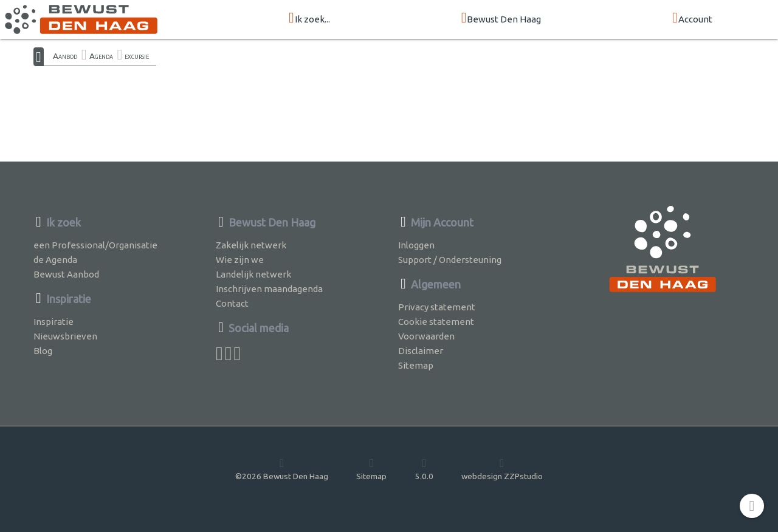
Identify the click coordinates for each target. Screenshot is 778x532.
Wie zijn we (240, 260)
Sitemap (416, 365)
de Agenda (55, 260)
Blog (43, 351)
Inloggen (416, 245)
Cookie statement (436, 322)
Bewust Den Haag (501, 19)
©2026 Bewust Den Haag (282, 469)
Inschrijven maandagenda (269, 289)
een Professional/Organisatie (95, 245)
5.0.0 (424, 469)
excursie (137, 56)
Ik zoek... (309, 19)
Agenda (101, 56)
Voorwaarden (426, 336)
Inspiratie (53, 322)
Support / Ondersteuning (450, 260)
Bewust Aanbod (66, 274)
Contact (232, 303)
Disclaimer (421, 351)
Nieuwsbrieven (65, 336)
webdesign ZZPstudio (502, 469)
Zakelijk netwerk (251, 245)
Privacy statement (437, 307)
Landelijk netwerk (253, 274)
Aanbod (65, 56)
